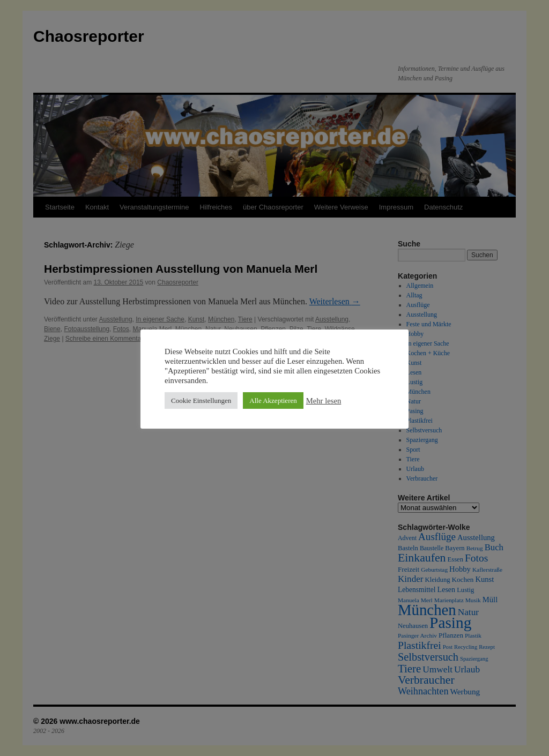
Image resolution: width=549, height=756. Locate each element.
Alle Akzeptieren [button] (273, 401)
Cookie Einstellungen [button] (201, 401)
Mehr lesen (324, 401)
